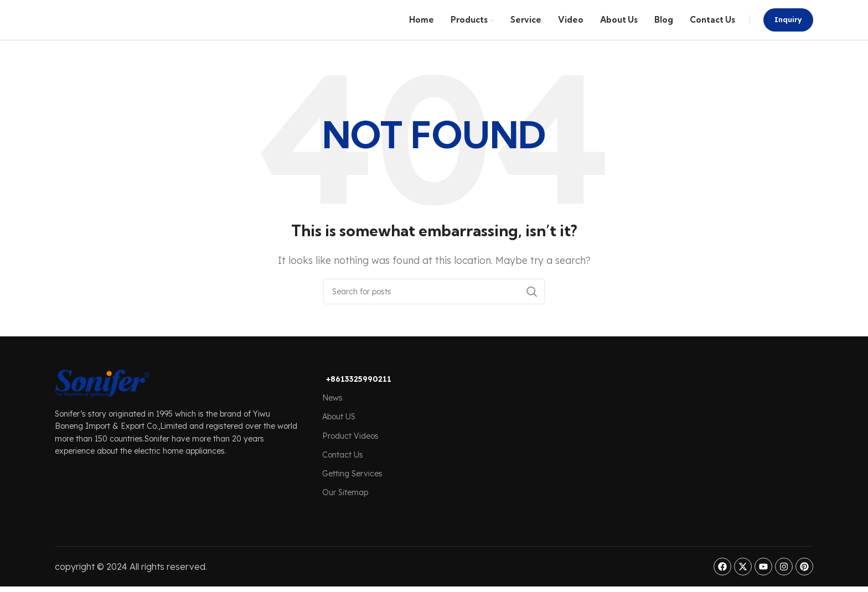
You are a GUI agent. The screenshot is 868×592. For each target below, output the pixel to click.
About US (339, 432)
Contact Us (343, 470)
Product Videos (350, 451)
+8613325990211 (359, 394)
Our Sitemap (345, 508)
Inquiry (788, 27)
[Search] (434, 307)
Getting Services (352, 489)
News (332, 413)
